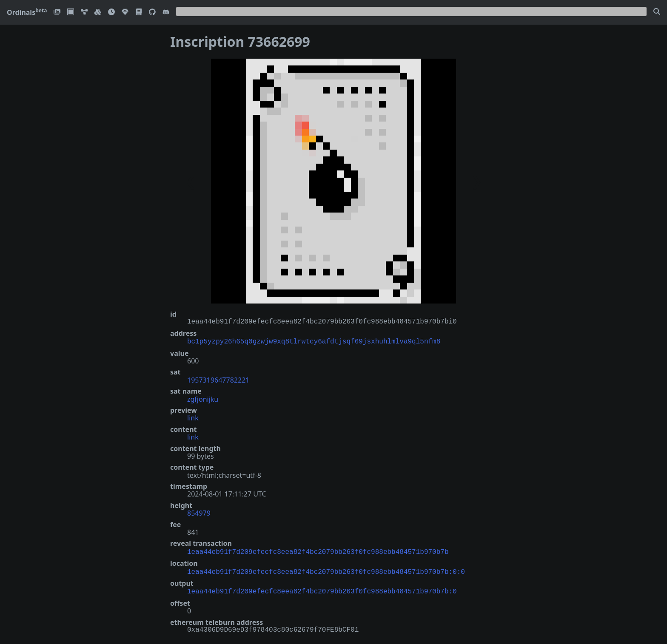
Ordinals (27, 12)
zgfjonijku (203, 398)
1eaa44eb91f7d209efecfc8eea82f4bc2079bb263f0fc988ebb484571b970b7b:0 (322, 588)
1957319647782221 (218, 379)
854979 (199, 512)
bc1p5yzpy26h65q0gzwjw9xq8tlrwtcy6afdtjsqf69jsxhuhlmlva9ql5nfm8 (314, 341)
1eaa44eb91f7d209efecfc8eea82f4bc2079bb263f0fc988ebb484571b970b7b (318, 550)
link (193, 417)
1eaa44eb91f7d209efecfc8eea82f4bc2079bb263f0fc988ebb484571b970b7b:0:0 (326, 570)
